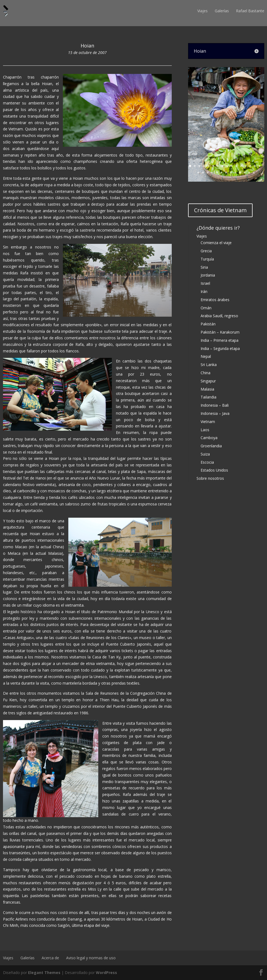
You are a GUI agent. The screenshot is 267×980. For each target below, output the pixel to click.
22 (221, 173)
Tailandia (208, 397)
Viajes (202, 11)
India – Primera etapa (220, 340)
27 (245, 173)
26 (240, 173)
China (205, 373)
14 (250, 166)
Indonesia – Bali (215, 405)
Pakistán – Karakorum (220, 332)
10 (232, 166)
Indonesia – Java (215, 413)
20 (212, 173)
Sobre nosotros (210, 478)
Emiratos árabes (215, 300)
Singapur (208, 381)
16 (260, 166)
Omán (206, 308)
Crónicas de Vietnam (220, 210)
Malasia (207, 389)
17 (198, 173)
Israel (205, 283)
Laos (205, 430)
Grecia (206, 251)
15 (255, 166)
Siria (204, 267)
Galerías (222, 11)
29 (254, 173)
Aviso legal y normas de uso (91, 958)
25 (235, 173)
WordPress (106, 972)
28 (249, 173)
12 (241, 166)
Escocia (207, 462)
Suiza (205, 454)
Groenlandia (211, 446)
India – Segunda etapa (220, 348)
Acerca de (50, 958)
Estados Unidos (214, 470)
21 (217, 173)
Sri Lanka (209, 365)
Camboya (209, 438)
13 (246, 166)
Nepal (206, 356)
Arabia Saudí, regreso (219, 316)
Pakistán (208, 324)
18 (203, 173)
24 (231, 173)
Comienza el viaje (216, 243)
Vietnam (208, 422)
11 (236, 166)
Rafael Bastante (250, 11)
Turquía (207, 259)
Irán (204, 291)
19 (208, 173)
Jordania (208, 275)
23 (226, 173)
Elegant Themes (44, 972)
